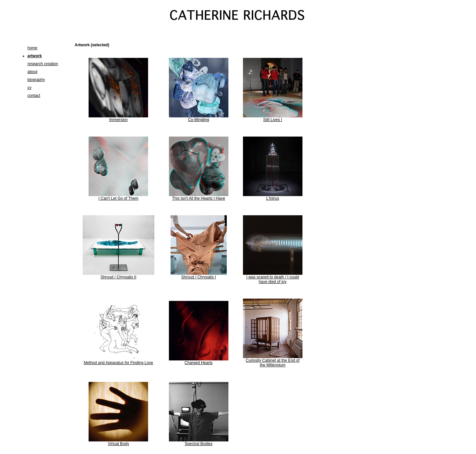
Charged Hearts (198, 363)
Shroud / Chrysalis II (118, 277)
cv (29, 88)
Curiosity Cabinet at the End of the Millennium (273, 363)
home (32, 48)
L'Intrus (273, 198)
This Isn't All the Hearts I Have (199, 198)
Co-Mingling (199, 120)
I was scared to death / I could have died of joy (273, 279)
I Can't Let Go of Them (119, 198)
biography (36, 80)
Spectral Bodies (199, 444)
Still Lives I (273, 120)
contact (34, 96)
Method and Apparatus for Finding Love (118, 363)
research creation (43, 64)
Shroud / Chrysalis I (198, 277)
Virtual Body (118, 444)
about (32, 72)
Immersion (118, 120)
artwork (35, 56)
